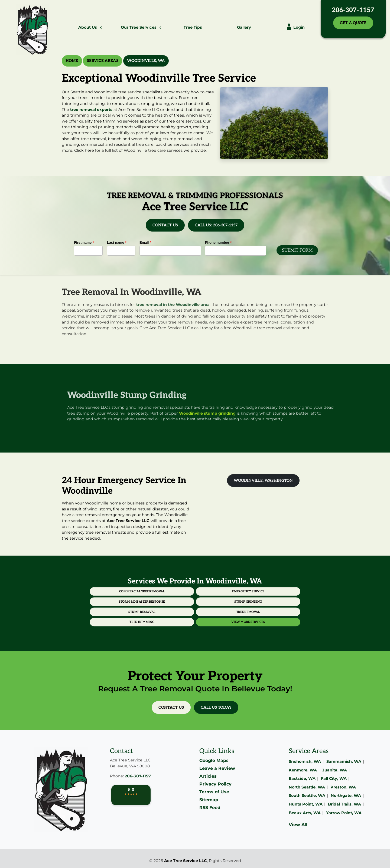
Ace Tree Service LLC (186, 861)
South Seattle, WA (307, 796)
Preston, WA (343, 787)
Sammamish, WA (344, 761)
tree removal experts (91, 110)
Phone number (218, 242)
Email (145, 242)
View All (298, 825)
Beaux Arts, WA (305, 813)
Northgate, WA (346, 796)
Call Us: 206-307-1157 (216, 225)
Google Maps (214, 760)
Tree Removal (219, 607)
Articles (208, 776)
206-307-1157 (353, 10)
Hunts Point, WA (306, 804)
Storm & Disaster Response (171, 603)
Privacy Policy (215, 784)
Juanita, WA (335, 770)
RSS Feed (210, 808)
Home (72, 61)
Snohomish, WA (305, 761)
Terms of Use (214, 792)
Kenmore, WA (303, 770)
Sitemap (209, 800)
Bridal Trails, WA (344, 804)
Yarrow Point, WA (344, 813)
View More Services (219, 612)
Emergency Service (219, 598)
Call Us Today (216, 707)
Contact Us (165, 225)
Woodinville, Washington (263, 481)
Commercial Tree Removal (171, 598)
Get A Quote (353, 23)
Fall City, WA (334, 778)
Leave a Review (217, 768)
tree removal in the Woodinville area (173, 293)
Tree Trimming (171, 612)
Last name (117, 242)
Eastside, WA (302, 778)
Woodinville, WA (146, 61)
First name (84, 242)
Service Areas (103, 61)
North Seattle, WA (307, 787)
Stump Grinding (219, 603)
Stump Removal (171, 607)
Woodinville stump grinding (219, 413)
